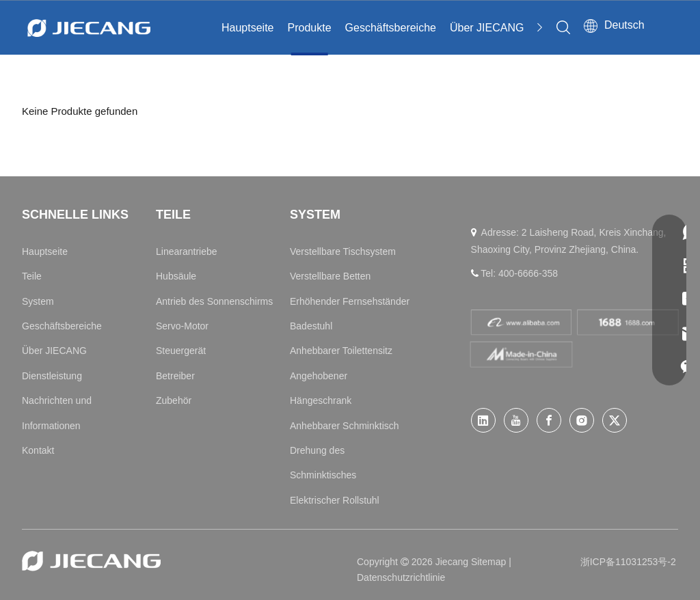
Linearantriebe (187, 251)
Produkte (310, 28)
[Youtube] (516, 420)
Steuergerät (181, 351)
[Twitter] (615, 420)
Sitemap (490, 562)
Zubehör (174, 400)
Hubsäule (176, 276)
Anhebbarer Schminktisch (345, 426)
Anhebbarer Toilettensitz (341, 351)
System (38, 301)
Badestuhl (311, 326)
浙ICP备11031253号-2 (628, 562)
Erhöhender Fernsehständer (350, 301)
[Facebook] (549, 420)
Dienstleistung (52, 376)
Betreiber (175, 376)
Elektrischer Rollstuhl (335, 500)
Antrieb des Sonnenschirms (214, 301)
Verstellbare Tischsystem (343, 251)
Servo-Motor (182, 326)
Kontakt (38, 450)
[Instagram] (582, 420)
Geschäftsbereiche (391, 28)
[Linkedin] (483, 420)
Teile (32, 276)
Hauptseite (248, 28)
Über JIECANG (487, 28)
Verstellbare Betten (330, 276)
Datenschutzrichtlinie (401, 577)
